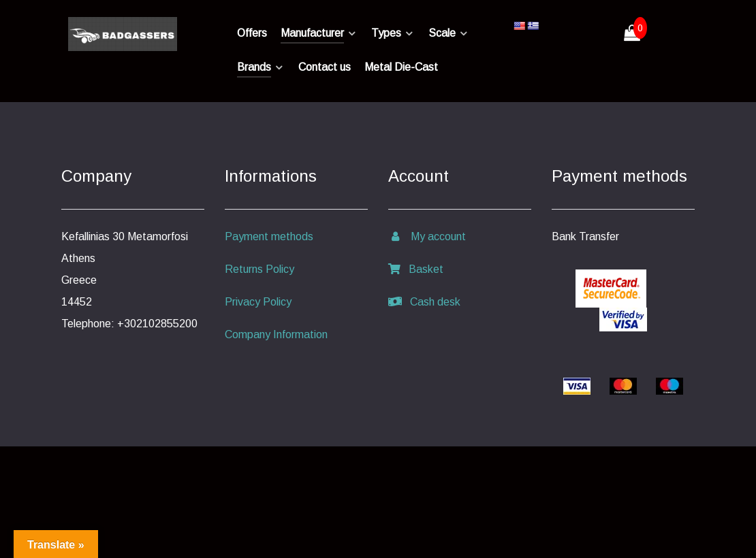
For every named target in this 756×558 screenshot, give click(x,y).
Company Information (276, 334)
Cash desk (424, 302)
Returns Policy (259, 269)
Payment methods (269, 236)
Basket (416, 269)
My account (427, 236)
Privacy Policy (258, 302)
